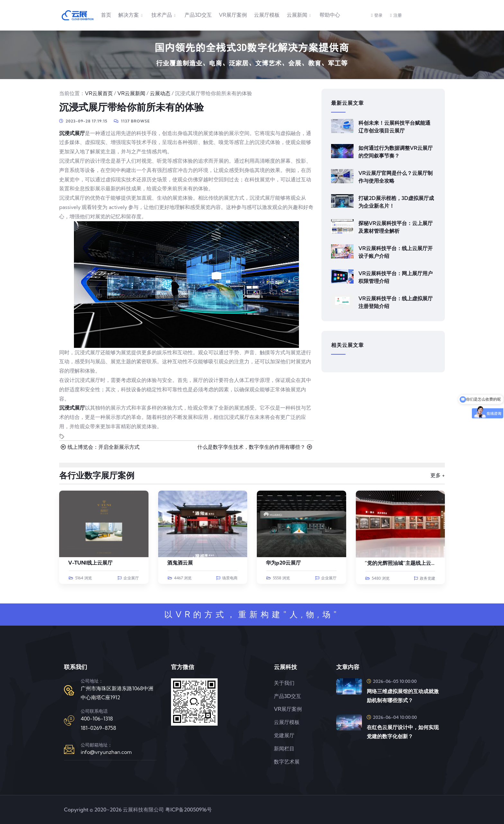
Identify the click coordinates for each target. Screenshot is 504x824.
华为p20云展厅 (283, 563)
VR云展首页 (99, 93)
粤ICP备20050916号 (189, 810)
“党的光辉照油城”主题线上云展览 (403, 563)
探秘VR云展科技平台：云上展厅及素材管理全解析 (396, 227)
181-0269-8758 (98, 728)
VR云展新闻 (131, 93)
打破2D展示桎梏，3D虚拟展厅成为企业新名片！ (396, 202)
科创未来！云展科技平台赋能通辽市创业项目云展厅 (394, 127)
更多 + (438, 475)
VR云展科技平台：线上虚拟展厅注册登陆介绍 (396, 302)
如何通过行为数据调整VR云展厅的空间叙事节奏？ (396, 152)
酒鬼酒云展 (180, 563)
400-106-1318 (97, 719)
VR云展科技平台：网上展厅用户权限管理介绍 (396, 277)
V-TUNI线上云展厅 (90, 563)
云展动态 (160, 93)
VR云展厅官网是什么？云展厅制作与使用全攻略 (396, 177)
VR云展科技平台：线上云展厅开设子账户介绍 (396, 252)
